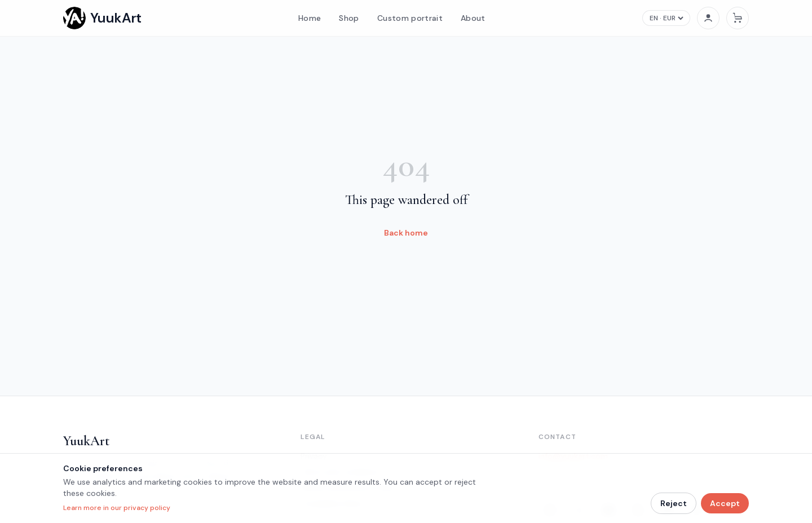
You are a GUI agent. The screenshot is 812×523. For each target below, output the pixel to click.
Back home (406, 233)
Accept (725, 503)
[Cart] (738, 18)
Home (310, 18)
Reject (674, 503)
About (473, 18)
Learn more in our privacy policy (117, 508)
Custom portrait (410, 18)
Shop (349, 18)
